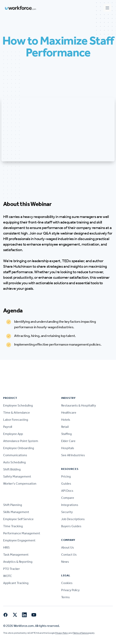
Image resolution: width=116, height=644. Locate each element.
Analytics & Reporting (18, 562)
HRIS (6, 547)
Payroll (8, 427)
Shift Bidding (12, 469)
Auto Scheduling (14, 462)
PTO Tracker (12, 569)
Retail (65, 427)
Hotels (66, 420)
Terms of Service (81, 633)
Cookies (67, 583)
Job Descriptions (73, 519)
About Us (68, 547)
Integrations (70, 505)
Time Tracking (13, 526)
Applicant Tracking (16, 583)
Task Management (16, 555)
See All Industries (73, 455)
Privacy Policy (70, 590)
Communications (15, 455)
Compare (68, 498)
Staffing (66, 434)
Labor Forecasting (16, 420)
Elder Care (68, 441)
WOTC (8, 576)
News (65, 562)
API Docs (67, 491)
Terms (65, 597)
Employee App (13, 434)
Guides (66, 484)
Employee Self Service (18, 519)
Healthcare (69, 413)
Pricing (66, 476)
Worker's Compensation (20, 484)
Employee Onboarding (19, 448)
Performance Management (22, 533)
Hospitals (68, 448)
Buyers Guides (71, 526)
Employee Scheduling (18, 405)
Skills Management (16, 512)
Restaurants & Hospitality (79, 405)
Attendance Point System (21, 441)
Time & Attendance (17, 413)
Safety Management (17, 476)
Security (67, 512)
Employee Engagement (19, 540)
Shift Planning (13, 505)
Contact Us (69, 555)
